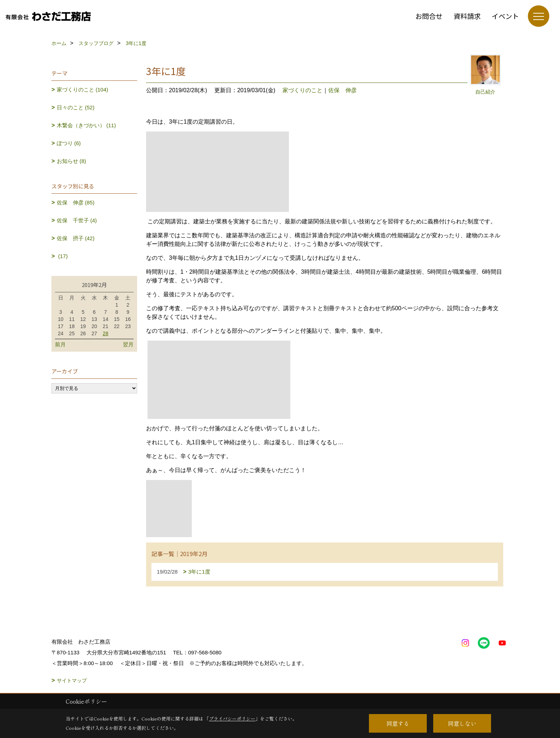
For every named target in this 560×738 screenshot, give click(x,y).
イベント (505, 16)
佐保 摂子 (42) (76, 238)
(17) (62, 256)
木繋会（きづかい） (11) (86, 125)
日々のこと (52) (76, 107)
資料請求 (467, 16)
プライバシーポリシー (232, 719)
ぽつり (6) (69, 143)
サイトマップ (72, 680)
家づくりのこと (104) (82, 90)
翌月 (128, 344)
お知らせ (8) (72, 161)
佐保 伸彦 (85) (76, 202)
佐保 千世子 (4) (77, 220)
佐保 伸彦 (342, 90)
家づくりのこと (302, 90)
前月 (60, 344)
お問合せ (429, 16)
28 (106, 333)
